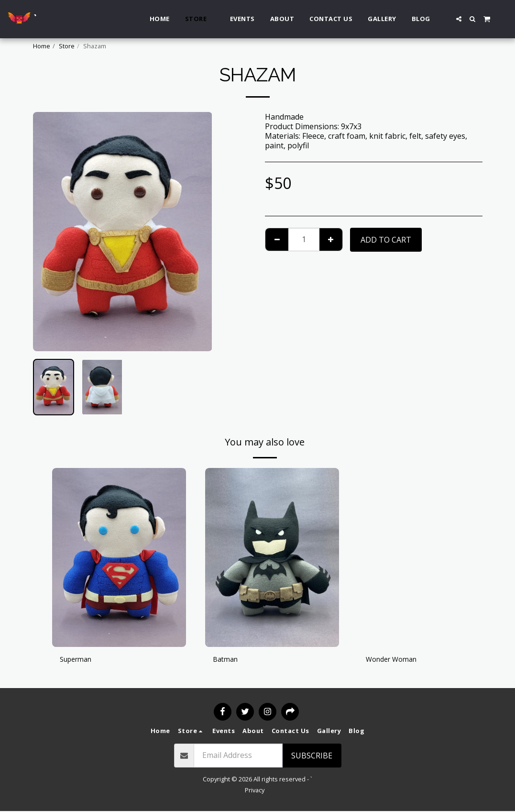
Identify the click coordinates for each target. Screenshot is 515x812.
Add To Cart (386, 240)
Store (67, 46)
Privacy (255, 791)
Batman (227, 660)
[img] (119, 557)
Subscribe (312, 756)
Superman (78, 660)
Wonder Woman (395, 660)
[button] (459, 19)
